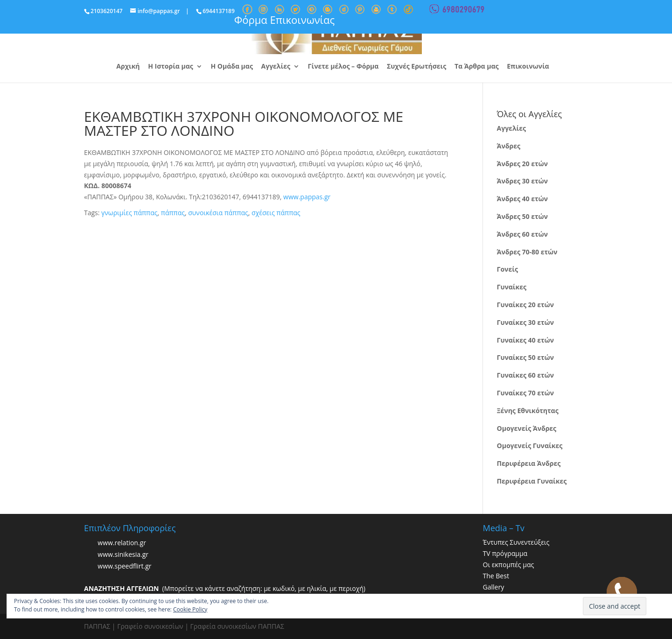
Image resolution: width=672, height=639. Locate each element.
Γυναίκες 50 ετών (525, 357)
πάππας (173, 213)
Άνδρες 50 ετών (522, 216)
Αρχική (128, 67)
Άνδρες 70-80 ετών (527, 252)
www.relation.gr (122, 543)
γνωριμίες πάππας (129, 213)
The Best (496, 576)
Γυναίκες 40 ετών (525, 340)
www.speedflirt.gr (124, 566)
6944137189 (219, 11)
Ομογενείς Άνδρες (527, 428)
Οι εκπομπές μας (509, 565)
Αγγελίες (276, 67)
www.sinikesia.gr (123, 555)
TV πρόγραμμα (505, 553)
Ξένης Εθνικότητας (528, 411)
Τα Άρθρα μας (477, 67)
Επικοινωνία (528, 67)
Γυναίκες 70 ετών (525, 393)
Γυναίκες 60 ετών (525, 375)
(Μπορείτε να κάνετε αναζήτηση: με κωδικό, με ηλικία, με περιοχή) (225, 588)
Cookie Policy (190, 609)
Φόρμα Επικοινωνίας (284, 20)
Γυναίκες (512, 287)
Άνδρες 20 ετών (522, 164)
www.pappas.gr (307, 197)
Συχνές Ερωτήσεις (416, 67)
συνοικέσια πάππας (218, 213)
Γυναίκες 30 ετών (525, 322)
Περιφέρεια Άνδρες (529, 463)
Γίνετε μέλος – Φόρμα (343, 67)
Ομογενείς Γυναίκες (530, 446)
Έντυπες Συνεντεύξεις (516, 542)
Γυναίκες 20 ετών (525, 305)
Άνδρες (509, 146)
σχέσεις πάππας (276, 213)
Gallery (494, 587)
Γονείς (507, 269)
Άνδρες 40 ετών (522, 199)
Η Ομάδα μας (231, 67)
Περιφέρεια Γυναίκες (532, 481)
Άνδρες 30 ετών (522, 181)
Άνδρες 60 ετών (522, 234)
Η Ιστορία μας (171, 67)
